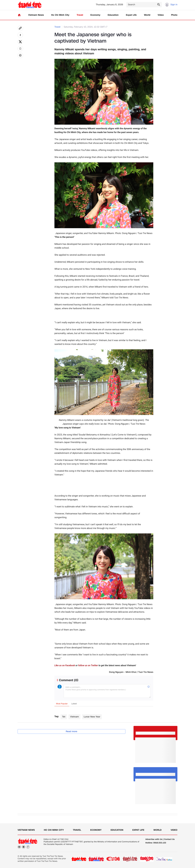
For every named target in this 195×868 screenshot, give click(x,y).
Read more (72, 731)
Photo (174, 15)
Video (161, 15)
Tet (64, 717)
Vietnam (74, 717)
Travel (80, 15)
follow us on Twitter (88, 665)
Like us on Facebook (65, 665)
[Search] (144, 5)
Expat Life (131, 15)
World (147, 15)
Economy (95, 15)
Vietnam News (36, 15)
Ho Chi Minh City (60, 15)
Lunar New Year (92, 717)
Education (113, 15)
